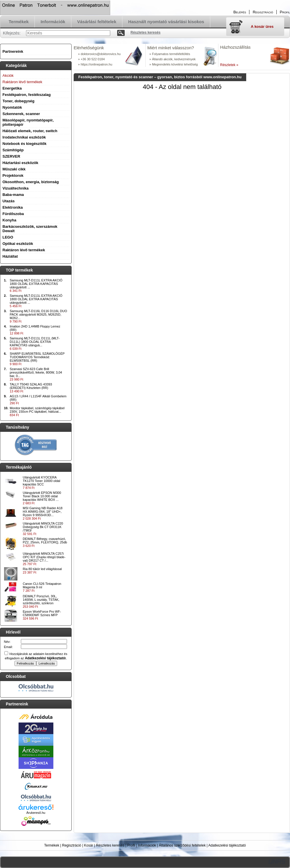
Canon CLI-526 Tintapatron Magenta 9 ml (42, 585)
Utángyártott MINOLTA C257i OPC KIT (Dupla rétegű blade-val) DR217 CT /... (44, 557)
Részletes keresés (110, 845)
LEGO (8, 237)
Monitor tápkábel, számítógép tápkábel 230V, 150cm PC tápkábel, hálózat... (37, 410)
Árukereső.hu (36, 813)
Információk (147, 845)
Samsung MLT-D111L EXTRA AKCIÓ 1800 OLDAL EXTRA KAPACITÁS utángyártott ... (36, 284)
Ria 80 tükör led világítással (42, 569)
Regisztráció (72, 845)
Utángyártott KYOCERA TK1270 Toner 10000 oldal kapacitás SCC (42, 481)
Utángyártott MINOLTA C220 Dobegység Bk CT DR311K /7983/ (43, 527)
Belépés (240, 12)
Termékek (52, 845)
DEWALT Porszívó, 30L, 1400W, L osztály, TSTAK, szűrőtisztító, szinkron (41, 600)
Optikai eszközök (18, 244)
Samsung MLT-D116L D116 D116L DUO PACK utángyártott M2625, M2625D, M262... (39, 314)
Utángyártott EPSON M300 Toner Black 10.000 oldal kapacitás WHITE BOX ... (42, 496)
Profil (131, 845)
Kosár (89, 845)
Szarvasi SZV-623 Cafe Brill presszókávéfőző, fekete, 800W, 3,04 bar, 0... (36, 372)
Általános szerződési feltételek (182, 845)
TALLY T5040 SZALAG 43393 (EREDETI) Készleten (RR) (31, 386)
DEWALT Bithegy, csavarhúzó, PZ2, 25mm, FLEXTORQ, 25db (45, 541)
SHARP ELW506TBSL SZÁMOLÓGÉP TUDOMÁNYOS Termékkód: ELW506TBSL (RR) (37, 357)
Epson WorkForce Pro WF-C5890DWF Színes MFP (42, 613)
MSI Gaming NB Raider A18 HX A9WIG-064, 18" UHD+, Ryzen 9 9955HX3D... (43, 512)
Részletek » (229, 65)
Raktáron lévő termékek (24, 250)
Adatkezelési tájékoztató (227, 845)
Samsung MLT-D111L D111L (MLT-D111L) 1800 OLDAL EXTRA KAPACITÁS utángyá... (35, 342)
